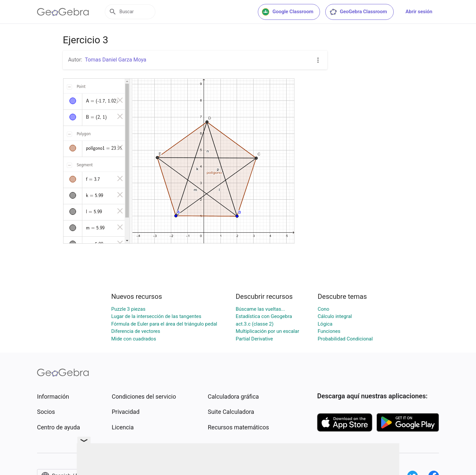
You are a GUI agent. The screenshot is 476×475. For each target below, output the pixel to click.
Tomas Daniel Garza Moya (116, 60)
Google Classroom (288, 12)
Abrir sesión (419, 12)
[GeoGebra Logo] (63, 12)
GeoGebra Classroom (358, 12)
